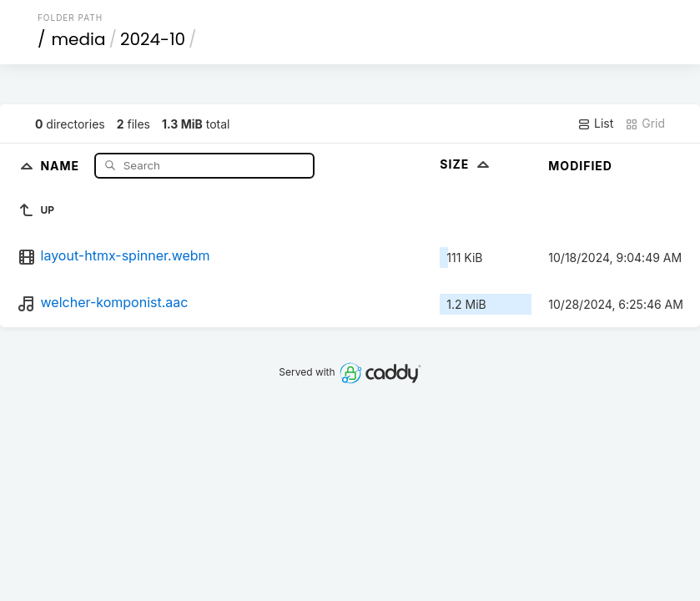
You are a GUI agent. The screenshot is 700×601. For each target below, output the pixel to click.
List (595, 124)
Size (466, 164)
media (78, 39)
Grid (645, 124)
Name (61, 165)
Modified (580, 166)
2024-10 (153, 39)
